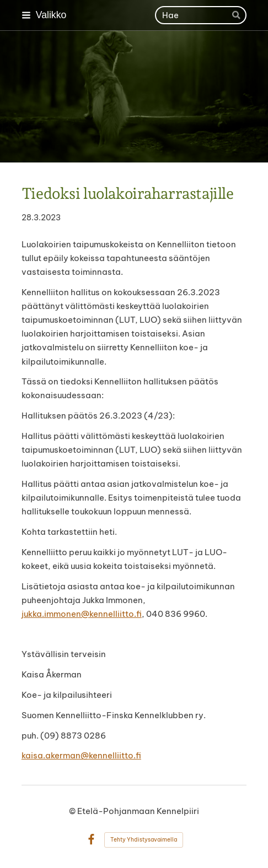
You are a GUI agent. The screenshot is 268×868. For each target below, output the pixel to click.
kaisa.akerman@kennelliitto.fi (81, 755)
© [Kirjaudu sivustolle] (73, 811)
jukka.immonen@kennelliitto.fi (82, 614)
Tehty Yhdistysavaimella (144, 840)
